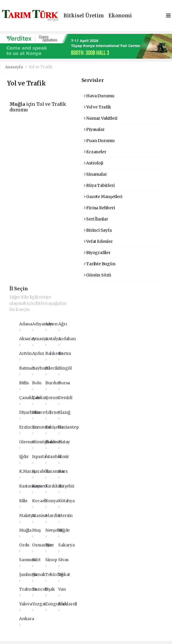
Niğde (64, 530)
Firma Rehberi (100, 208)
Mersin (65, 515)
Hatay (64, 442)
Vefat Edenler (98, 241)
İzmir (64, 457)
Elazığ (64, 412)
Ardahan (67, 339)
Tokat (64, 574)
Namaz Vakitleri (101, 118)
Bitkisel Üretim (84, 16)
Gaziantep (68, 427)
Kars (63, 471)
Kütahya (66, 501)
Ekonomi (120, 16)
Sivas (63, 560)
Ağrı (62, 324)
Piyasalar (94, 129)
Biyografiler (97, 253)
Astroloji (94, 163)
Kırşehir (66, 486)
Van (62, 589)
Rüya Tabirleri (99, 185)
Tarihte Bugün (100, 264)
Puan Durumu (100, 141)
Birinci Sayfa (98, 230)
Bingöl (65, 368)
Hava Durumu (99, 96)
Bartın (65, 353)
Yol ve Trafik (41, 67)
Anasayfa (14, 67)
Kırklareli (68, 604)
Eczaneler (95, 152)
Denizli (65, 398)
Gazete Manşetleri (103, 197)
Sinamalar (96, 174)
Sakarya (66, 545)
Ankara (27, 619)
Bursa (64, 383)
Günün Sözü (98, 275)
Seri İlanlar (96, 219)
